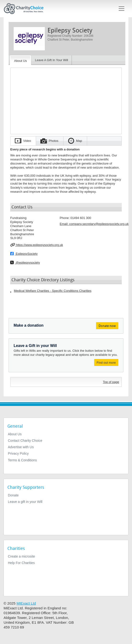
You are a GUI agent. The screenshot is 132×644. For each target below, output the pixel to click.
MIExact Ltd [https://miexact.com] (26, 603)
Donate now (107, 326)
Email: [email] (94, 224)
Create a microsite (21, 556)
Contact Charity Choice (25, 441)
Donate (13, 495)
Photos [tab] (53, 141)
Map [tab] (79, 141)
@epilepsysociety (25, 262)
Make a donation (29, 325)
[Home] (26, 9)
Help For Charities (21, 563)
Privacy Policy (18, 453)
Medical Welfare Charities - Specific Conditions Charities (53, 291)
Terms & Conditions (22, 460)
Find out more (106, 363)
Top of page (111, 382)
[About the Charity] (20, 60)
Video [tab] (27, 141)
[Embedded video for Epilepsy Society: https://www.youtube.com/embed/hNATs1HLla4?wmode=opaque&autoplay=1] (66, 99)
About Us (15, 434)
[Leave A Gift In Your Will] (51, 60)
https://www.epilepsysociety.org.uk (37, 245)
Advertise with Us (21, 447)
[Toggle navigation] (121, 9)
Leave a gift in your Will (25, 502)
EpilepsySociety (24, 254)
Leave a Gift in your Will (35, 346)
